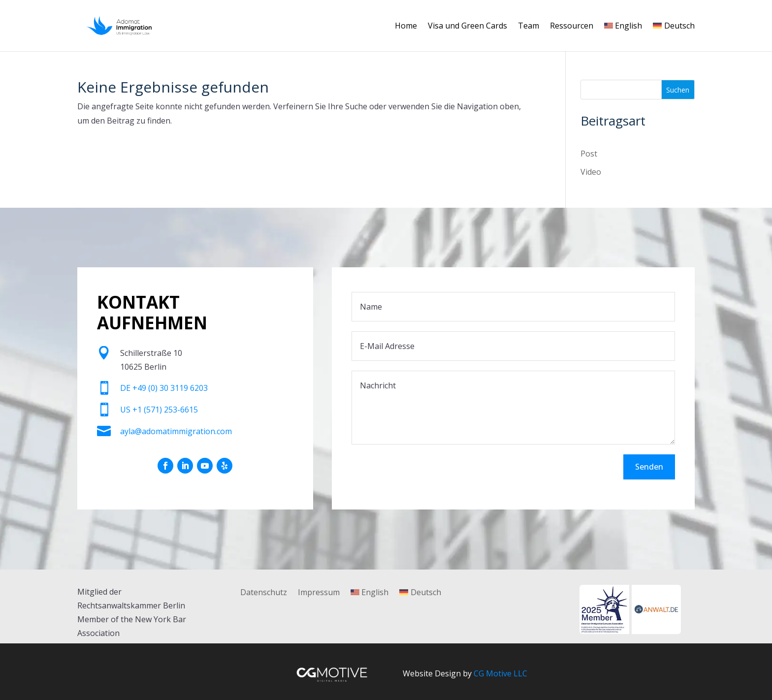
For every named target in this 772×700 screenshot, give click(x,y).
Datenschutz (264, 593)
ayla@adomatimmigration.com (176, 431)
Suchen (678, 90)
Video (591, 172)
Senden (649, 467)
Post (589, 154)
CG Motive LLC (500, 673)
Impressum (319, 593)
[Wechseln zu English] (623, 37)
